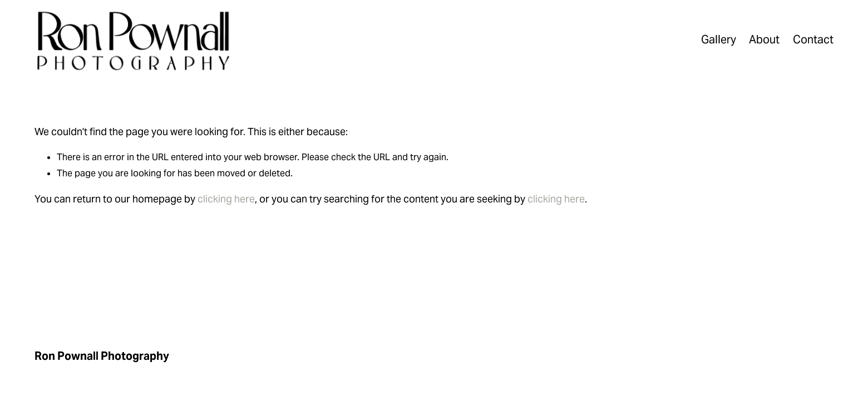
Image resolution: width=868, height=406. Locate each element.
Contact (813, 39)
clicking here (226, 199)
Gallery (719, 39)
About (764, 39)
